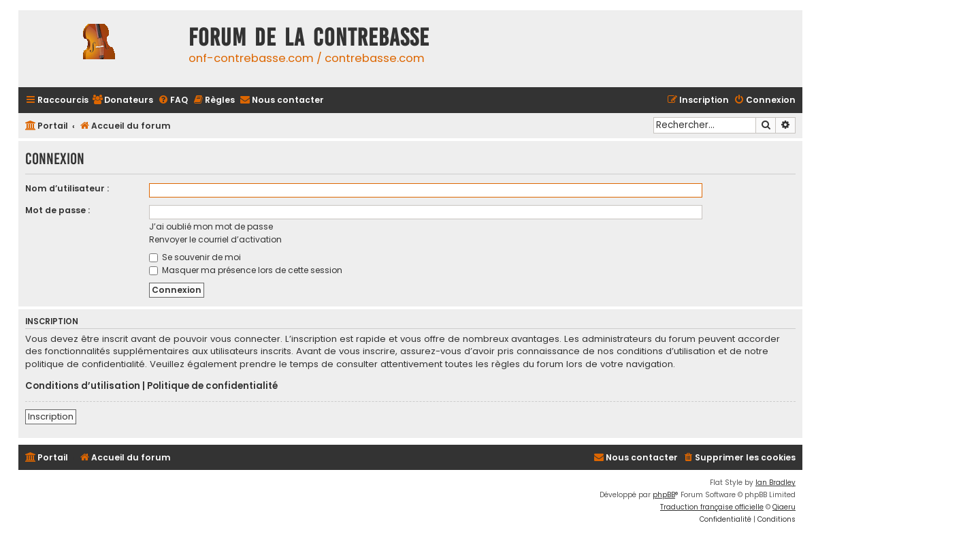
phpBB (664, 495)
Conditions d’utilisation (83, 386)
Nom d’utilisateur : (67, 188)
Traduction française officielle (712, 507)
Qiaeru (784, 507)
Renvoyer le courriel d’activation (215, 239)
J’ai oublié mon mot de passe (211, 226)
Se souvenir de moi (195, 257)
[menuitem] (122, 100)
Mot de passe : (58, 210)
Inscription (51, 416)
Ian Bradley (775, 483)
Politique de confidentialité (212, 386)
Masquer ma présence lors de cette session (246, 270)
